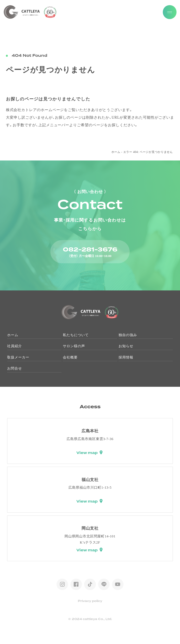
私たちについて (76, 335)
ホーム (116, 152)
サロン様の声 (74, 346)
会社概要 (70, 357)
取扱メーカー (18, 357)
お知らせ (126, 346)
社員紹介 (15, 346)
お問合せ (15, 368)
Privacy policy (90, 601)
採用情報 (126, 357)
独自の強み (128, 335)
